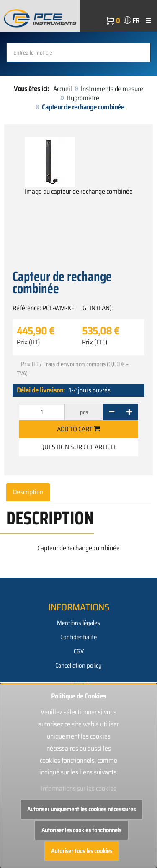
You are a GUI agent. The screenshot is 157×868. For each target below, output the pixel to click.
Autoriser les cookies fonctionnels (81, 830)
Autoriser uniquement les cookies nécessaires (81, 809)
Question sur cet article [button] (78, 447)
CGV (79, 651)
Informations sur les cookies (79, 788)
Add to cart (78, 429)
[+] (129, 412)
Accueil (63, 89)
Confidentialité (78, 637)
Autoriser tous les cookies (82, 851)
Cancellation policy (78, 666)
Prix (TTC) (95, 342)
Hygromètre (83, 98)
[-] (112, 412)
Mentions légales (78, 623)
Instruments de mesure (112, 89)
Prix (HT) (28, 342)
